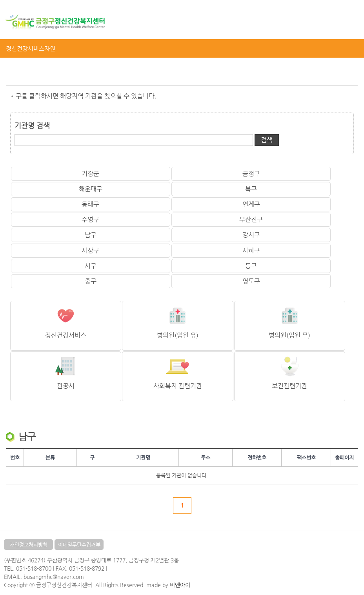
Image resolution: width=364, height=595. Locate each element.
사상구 (90, 250)
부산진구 (251, 219)
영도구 (251, 281)
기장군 (90, 174)
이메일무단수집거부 (79, 545)
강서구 (251, 235)
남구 (91, 235)
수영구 (90, 219)
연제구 (251, 204)
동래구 (90, 204)
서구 (91, 266)
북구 (251, 189)
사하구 (251, 250)
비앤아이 (180, 585)
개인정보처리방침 (29, 545)
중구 (91, 281)
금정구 (251, 174)
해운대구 (91, 189)
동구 (251, 266)
